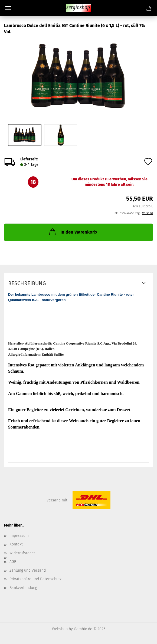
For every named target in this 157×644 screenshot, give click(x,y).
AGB (13, 562)
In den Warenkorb (73, 232)
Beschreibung (27, 283)
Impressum (19, 536)
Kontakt (16, 544)
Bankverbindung (23, 588)
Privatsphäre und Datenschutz (35, 579)
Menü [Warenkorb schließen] (8, 8)
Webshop (60, 629)
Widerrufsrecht (22, 553)
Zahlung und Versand (28, 570)
